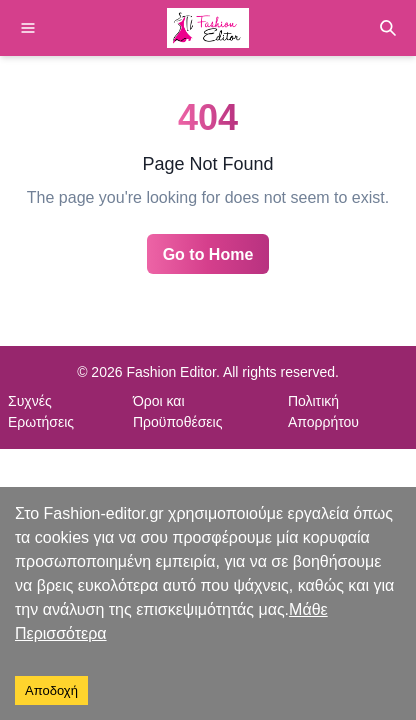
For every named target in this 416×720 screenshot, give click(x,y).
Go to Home (208, 254)
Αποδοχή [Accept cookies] (51, 690)
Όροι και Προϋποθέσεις (178, 411)
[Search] (388, 28)
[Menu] (28, 28)
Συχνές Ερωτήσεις (41, 411)
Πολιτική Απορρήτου (323, 411)
